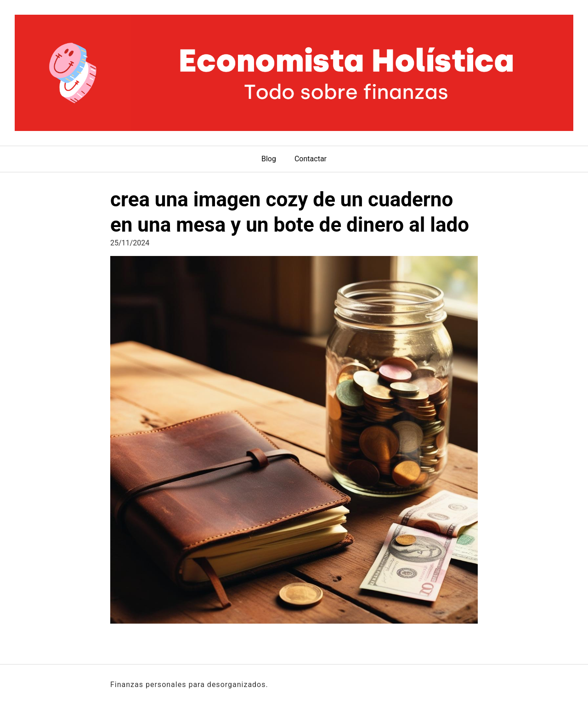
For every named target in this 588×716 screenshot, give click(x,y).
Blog (269, 159)
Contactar (311, 159)
